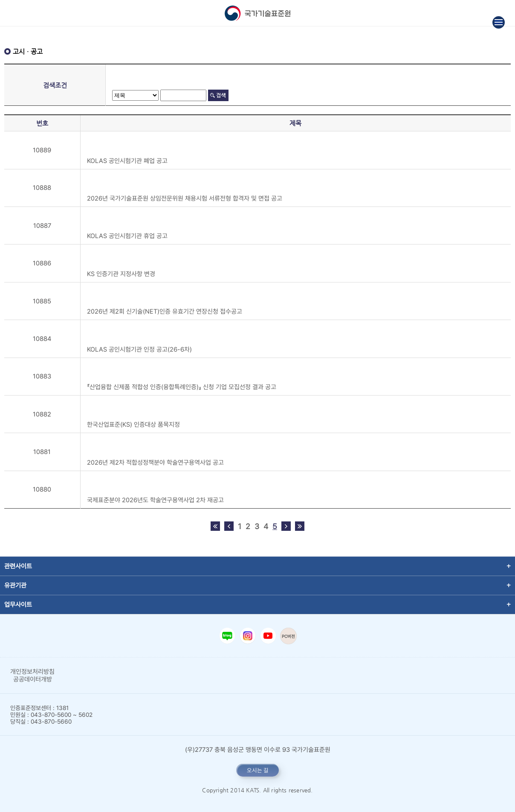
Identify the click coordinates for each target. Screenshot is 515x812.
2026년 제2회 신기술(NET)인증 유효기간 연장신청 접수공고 (165, 311)
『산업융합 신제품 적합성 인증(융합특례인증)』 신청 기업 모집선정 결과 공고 (182, 387)
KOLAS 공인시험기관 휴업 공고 (127, 236)
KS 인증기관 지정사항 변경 (121, 274)
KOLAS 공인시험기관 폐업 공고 (127, 161)
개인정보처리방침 (32, 672)
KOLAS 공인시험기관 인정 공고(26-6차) (139, 349)
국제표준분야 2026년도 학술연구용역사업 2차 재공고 (155, 500)
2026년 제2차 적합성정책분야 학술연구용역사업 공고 (155, 463)
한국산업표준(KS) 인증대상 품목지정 (133, 425)
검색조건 (55, 85)
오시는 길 (258, 770)
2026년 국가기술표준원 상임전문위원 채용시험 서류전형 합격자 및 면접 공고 (185, 198)
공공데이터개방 (33, 679)
